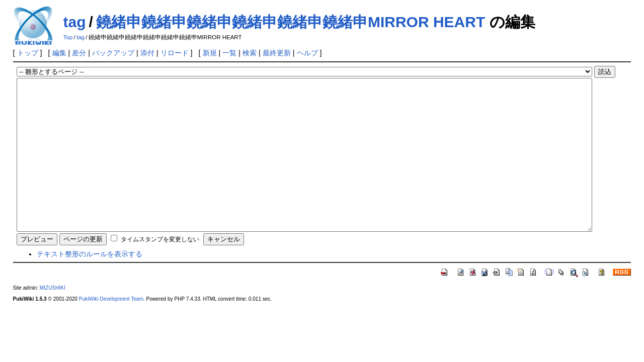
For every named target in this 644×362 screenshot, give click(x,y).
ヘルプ (307, 53)
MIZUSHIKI (53, 318)
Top (68, 37)
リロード (175, 53)
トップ (28, 53)
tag (75, 22)
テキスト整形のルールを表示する (90, 284)
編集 (59, 53)
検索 (250, 53)
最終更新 (277, 53)
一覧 (229, 53)
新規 (210, 53)
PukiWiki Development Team (111, 329)
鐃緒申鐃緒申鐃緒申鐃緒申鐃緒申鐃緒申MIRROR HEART (291, 22)
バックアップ (113, 53)
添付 (147, 53)
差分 (79, 53)
